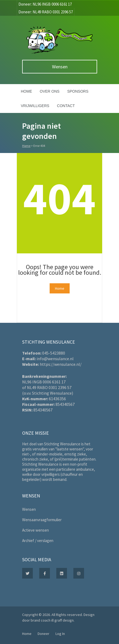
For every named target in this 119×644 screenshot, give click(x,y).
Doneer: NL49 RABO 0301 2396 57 (46, 12)
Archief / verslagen (38, 541)
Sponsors (78, 91)
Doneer (43, 634)
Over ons (50, 91)
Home (26, 91)
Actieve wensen (35, 530)
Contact (66, 106)
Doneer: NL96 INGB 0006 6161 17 (45, 4)
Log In (60, 634)
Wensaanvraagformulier (42, 520)
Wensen (60, 67)
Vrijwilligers (35, 106)
